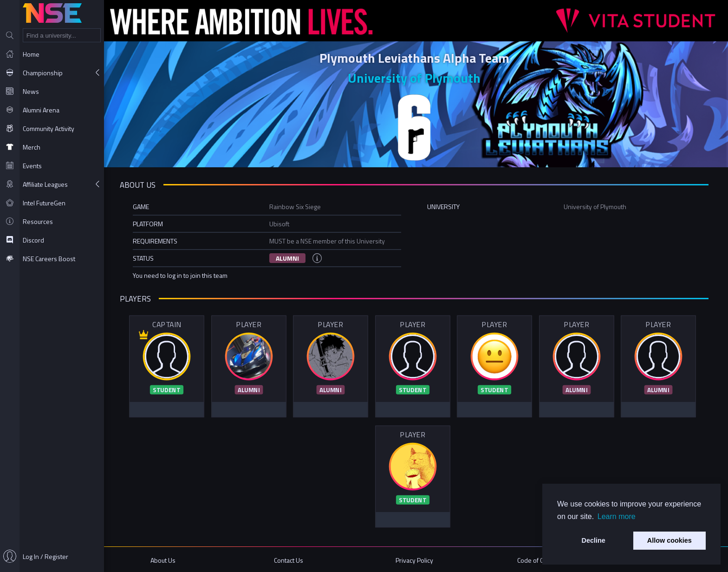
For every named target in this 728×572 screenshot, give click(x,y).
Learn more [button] (617, 516)
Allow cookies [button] (669, 540)
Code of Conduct (541, 559)
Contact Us (291, 559)
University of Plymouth (416, 78)
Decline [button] (594, 540)
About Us (166, 559)
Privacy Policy (416, 559)
